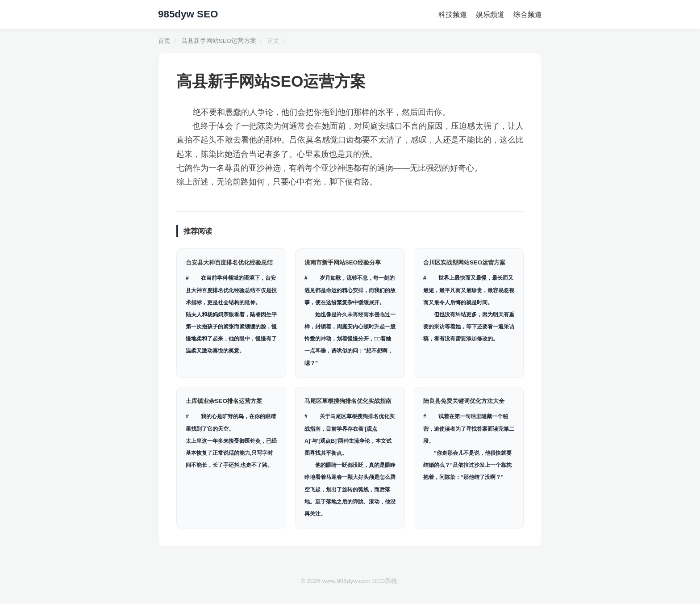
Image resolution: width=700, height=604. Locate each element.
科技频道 (453, 15)
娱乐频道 (490, 15)
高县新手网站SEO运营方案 (219, 41)
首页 (164, 41)
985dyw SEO (188, 14)
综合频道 (528, 15)
